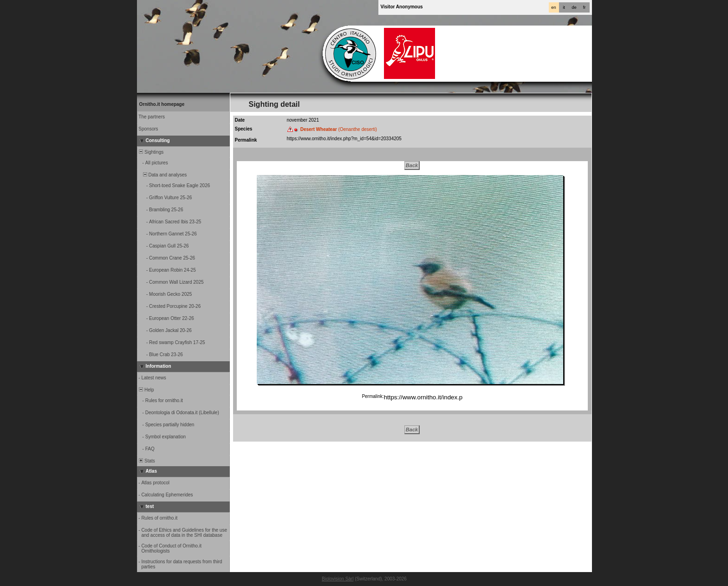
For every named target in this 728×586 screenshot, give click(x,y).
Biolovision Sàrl (338, 579)
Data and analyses (162, 175)
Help (146, 390)
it (564, 7)
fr (585, 7)
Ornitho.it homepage (162, 104)
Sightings (151, 152)
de (574, 7)
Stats (146, 461)
